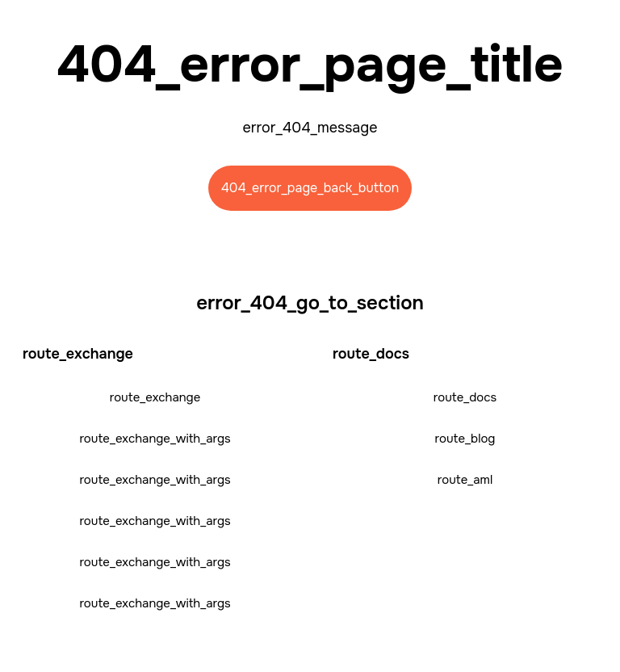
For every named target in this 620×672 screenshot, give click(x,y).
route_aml (465, 480)
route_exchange (155, 397)
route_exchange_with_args (155, 439)
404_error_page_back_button (310, 188)
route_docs (465, 397)
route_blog (465, 439)
